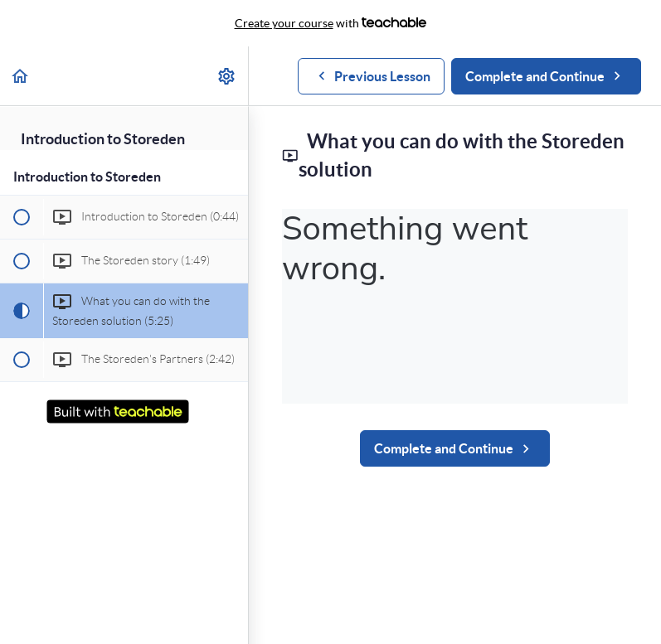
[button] (21, 76)
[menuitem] (227, 76)
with (331, 23)
